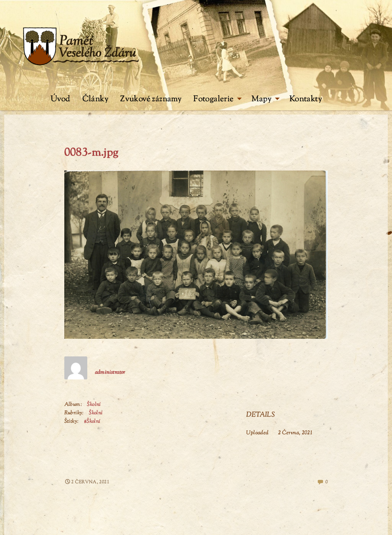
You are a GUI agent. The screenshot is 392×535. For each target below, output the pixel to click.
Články (95, 99)
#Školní (92, 422)
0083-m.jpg (91, 153)
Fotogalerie (218, 99)
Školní (94, 405)
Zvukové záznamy (151, 99)
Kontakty (306, 99)
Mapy (265, 99)
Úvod (60, 99)
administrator (110, 373)
